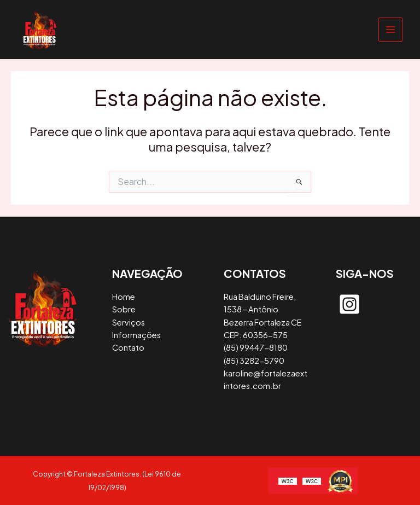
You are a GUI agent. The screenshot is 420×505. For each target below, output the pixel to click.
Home (124, 297)
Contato (128, 347)
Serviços (129, 322)
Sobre (124, 309)
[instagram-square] (349, 304)
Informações (136, 335)
